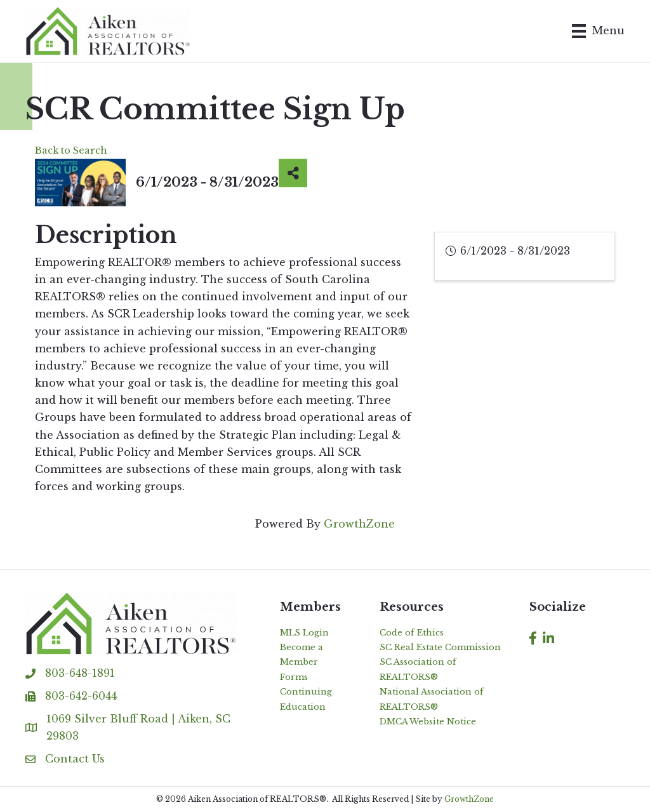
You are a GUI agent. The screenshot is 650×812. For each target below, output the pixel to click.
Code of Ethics (412, 633)
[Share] (293, 173)
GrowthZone (359, 524)
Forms (294, 677)
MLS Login (304, 633)
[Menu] (598, 31)
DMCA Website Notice (428, 722)
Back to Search (71, 150)
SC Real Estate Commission (440, 647)
